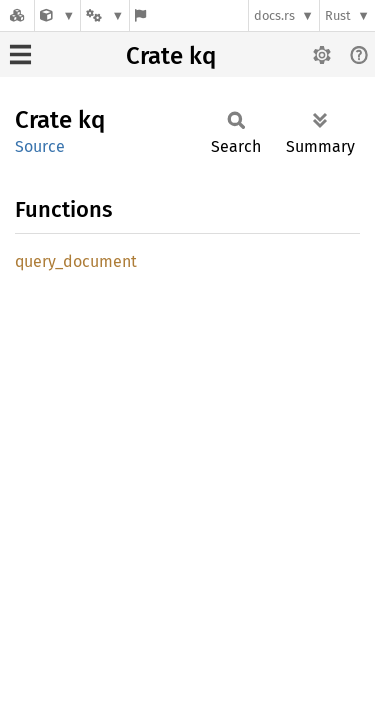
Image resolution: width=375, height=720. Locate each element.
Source (40, 146)
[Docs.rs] (17, 15)
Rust (338, 15)
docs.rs (274, 15)
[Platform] (105, 15)
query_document (76, 261)
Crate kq (171, 56)
